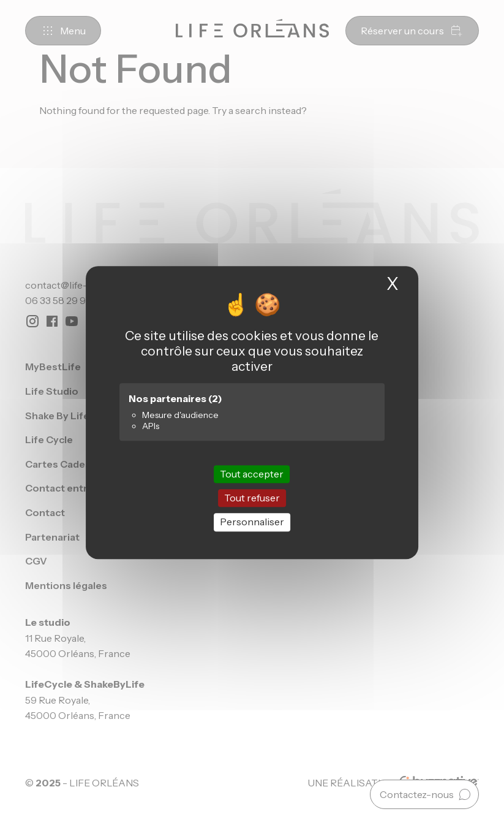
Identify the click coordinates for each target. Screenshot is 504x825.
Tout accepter (252, 474)
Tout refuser (252, 498)
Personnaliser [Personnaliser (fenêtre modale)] (252, 522)
